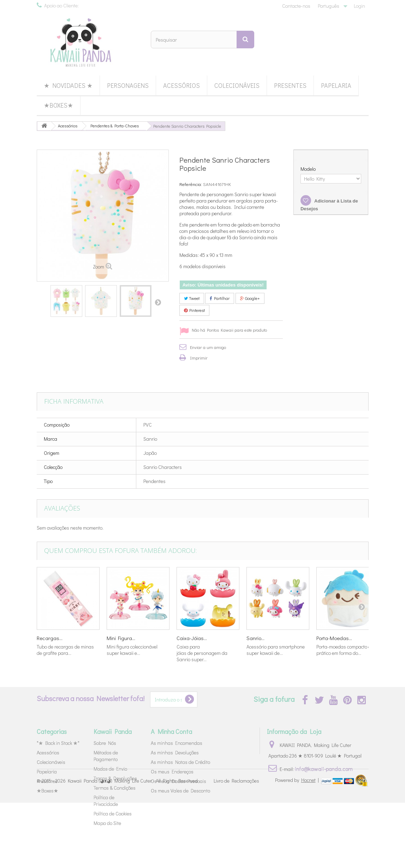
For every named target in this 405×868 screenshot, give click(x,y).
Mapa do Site (107, 823)
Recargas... (50, 638)
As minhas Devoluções (175, 752)
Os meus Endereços (172, 771)
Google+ (250, 298)
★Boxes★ (58, 105)
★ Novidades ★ (68, 85)
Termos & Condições (115, 788)
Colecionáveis (237, 85)
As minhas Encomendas (177, 743)
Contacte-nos (296, 6)
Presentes (290, 85)
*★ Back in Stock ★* (58, 743)
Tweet (192, 298)
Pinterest (194, 310)
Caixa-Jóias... (192, 638)
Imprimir (199, 358)
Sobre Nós (105, 743)
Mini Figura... (121, 638)
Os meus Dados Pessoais (178, 781)
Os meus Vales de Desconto (180, 791)
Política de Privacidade (106, 801)
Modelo (309, 169)
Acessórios (181, 85)
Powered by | (297, 845)
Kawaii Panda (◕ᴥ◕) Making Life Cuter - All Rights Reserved (133, 846)
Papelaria (336, 85)
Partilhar (220, 298)
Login (359, 6)
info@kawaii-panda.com (324, 769)
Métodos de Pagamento (106, 756)
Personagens (128, 85)
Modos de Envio (110, 769)
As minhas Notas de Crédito (180, 762)
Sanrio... (255, 638)
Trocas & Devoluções (115, 778)
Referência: (191, 184)
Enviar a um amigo (208, 347)
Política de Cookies (113, 813)
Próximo (158, 302)
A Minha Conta (171, 731)
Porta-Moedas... (334, 638)
